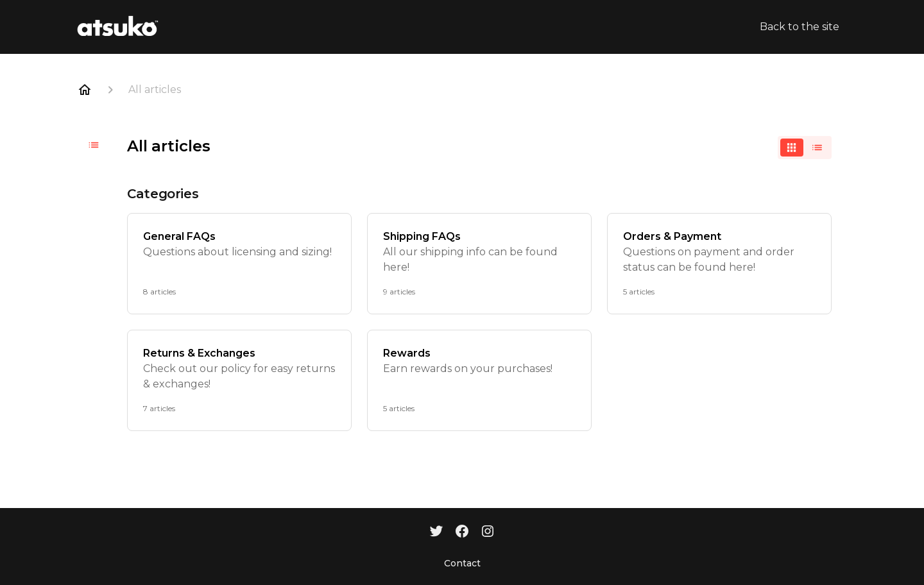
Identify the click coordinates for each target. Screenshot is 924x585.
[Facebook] (462, 532)
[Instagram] (488, 532)
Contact (462, 563)
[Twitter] (436, 532)
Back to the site (800, 27)
